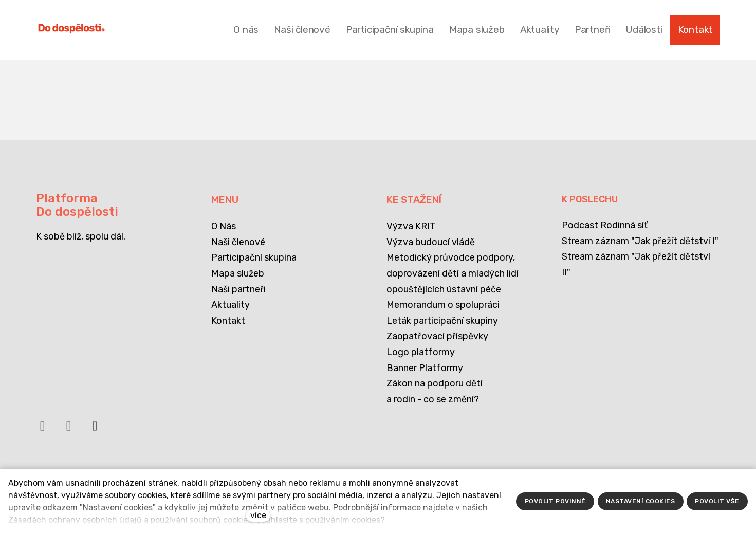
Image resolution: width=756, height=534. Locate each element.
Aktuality (231, 305)
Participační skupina (254, 257)
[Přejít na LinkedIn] (69, 431)
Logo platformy (421, 352)
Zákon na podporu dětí (435, 383)
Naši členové (238, 242)
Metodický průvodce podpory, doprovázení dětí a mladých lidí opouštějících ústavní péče (453, 273)
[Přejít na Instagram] (95, 431)
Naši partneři (238, 289)
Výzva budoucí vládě (431, 242)
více (258, 515)
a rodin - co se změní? (433, 399)
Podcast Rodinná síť (605, 225)
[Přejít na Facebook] (43, 431)
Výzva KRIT (411, 226)
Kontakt (228, 321)
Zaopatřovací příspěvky (437, 336)
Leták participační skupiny (442, 321)
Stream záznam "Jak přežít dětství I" (640, 241)
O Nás (224, 226)
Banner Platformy (425, 368)
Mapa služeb (238, 273)
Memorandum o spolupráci (443, 305)
